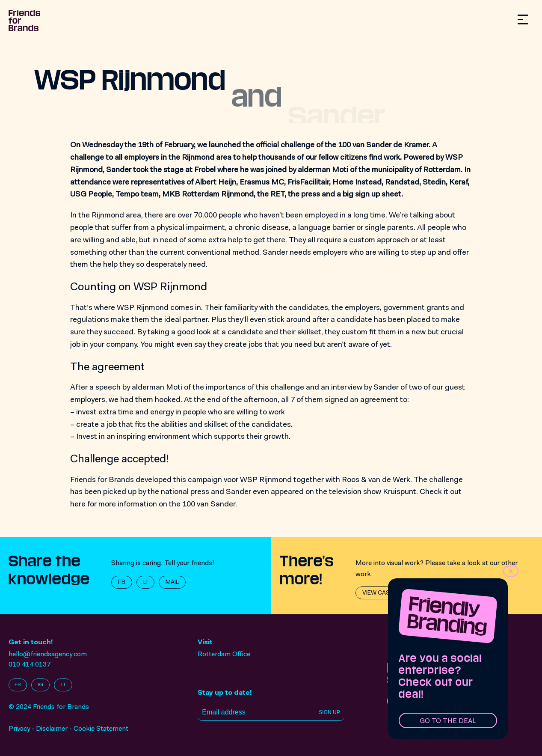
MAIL (172, 583)
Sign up (329, 712)
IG (40, 685)
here (78, 505)
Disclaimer (52, 729)
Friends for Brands (102, 480)
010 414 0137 (30, 665)
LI (145, 583)
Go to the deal (448, 721)
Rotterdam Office (224, 655)
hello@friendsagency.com (48, 655)
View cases (380, 593)
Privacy (19, 729)
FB (122, 583)
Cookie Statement (101, 729)
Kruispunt (400, 492)
